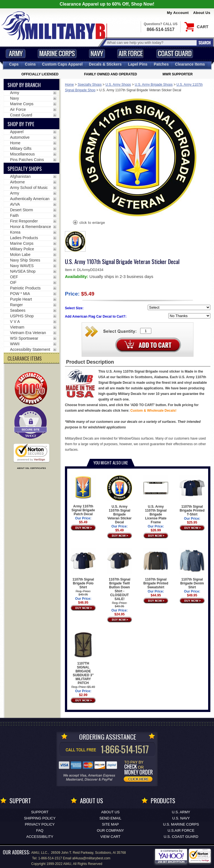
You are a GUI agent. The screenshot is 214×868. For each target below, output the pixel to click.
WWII (15, 344)
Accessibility (40, 837)
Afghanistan (20, 176)
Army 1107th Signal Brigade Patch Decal (83, 496)
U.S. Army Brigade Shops (154, 85)
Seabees (18, 310)
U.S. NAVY (181, 818)
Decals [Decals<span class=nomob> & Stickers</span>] (105, 64)
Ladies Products (24, 238)
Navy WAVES (22, 266)
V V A (15, 322)
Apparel (17, 132)
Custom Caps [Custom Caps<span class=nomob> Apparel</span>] (62, 64)
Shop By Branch (24, 85)
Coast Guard (175, 53)
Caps (14, 64)
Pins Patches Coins (27, 160)
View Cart (110, 837)
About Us (202, 13)
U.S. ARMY (181, 812)
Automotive (20, 137)
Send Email (110, 818)
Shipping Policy (40, 818)
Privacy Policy (40, 824)
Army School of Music (29, 188)
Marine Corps (57, 53)
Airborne (17, 182)
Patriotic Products (25, 288)
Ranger (16, 305)
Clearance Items (190, 64)
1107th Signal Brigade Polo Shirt (83, 569)
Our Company (110, 830)
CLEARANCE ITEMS (25, 358)
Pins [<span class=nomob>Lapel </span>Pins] (138, 64)
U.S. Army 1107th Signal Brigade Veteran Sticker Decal (120, 500)
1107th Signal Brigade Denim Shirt (192, 569)
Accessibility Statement (30, 349)
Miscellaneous (22, 154)
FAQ (40, 830)
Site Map (110, 824)
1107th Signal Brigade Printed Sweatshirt (156, 569)
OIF (13, 282)
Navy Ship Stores (25, 260)
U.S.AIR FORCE (181, 830)
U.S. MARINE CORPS (181, 824)
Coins (30, 64)
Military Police (22, 249)
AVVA (15, 204)
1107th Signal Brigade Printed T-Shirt (192, 496)
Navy (97, 53)
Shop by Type (21, 124)
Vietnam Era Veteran (28, 333)
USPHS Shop (22, 316)
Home (69, 85)
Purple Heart (21, 299)
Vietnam (17, 327)
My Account (178, 13)
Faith (14, 215)
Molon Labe (20, 255)
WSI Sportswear (24, 338)
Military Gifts (21, 148)
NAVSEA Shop (23, 271)
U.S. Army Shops (118, 85)
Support (40, 812)
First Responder (24, 221)
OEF (14, 277)
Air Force (130, 53)
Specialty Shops (90, 85)
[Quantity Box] (146, 331)
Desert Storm (21, 210)
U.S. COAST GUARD (181, 837)
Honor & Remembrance (31, 227)
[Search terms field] (151, 43)
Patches (161, 64)
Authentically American (30, 199)
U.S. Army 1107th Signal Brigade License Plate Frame (156, 500)
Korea (15, 232)
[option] (75, 241)
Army (16, 53)
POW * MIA (20, 294)
